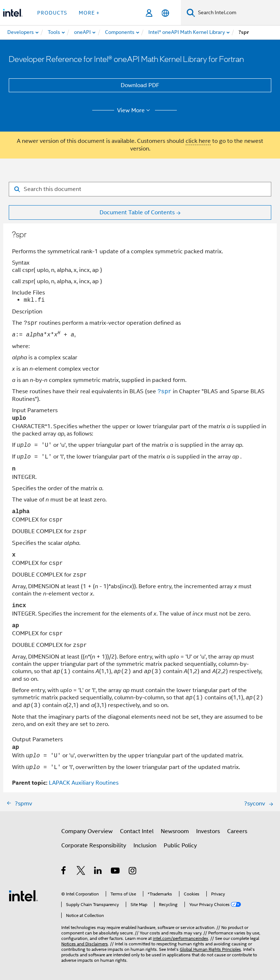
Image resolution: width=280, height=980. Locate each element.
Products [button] (52, 13)
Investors (208, 831)
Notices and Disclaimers (85, 944)
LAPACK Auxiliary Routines (84, 783)
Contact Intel (137, 831)
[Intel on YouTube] (116, 872)
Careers (237, 831)
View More (135, 110)
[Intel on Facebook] (64, 872)
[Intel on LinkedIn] (98, 872)
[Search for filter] (140, 189)
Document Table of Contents (137, 212)
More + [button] (89, 13)
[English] (165, 13)
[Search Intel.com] (238, 13)
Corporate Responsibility (94, 846)
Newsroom (175, 831)
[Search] (191, 13)
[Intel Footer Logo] (23, 895)
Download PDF (140, 85)
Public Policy (180, 846)
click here (198, 141)
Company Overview (87, 831)
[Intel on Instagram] (133, 872)
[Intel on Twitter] (81, 872)
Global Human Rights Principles (210, 949)
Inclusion (145, 846)
